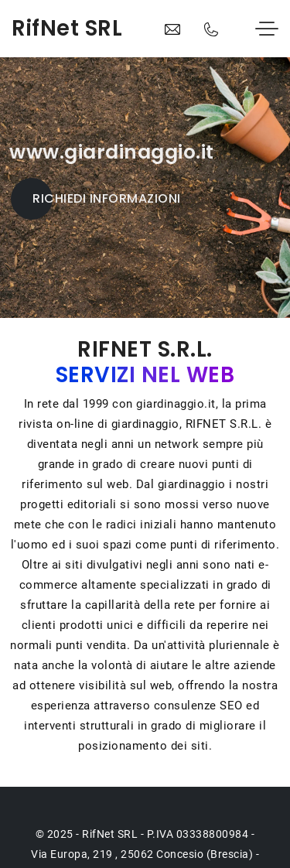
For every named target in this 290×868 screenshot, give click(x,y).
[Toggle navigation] (267, 29)
